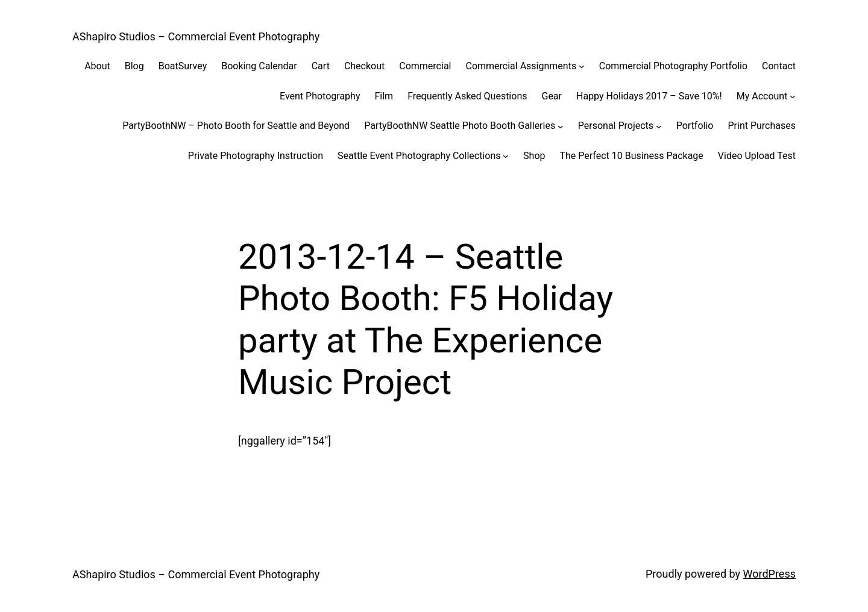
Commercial (425, 66)
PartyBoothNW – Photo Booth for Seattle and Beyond (236, 126)
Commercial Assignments (521, 66)
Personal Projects (616, 126)
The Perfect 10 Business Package (631, 156)
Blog (134, 66)
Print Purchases (762, 126)
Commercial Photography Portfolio (673, 66)
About (97, 66)
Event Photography (320, 96)
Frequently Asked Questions (467, 96)
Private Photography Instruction (256, 156)
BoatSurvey (183, 66)
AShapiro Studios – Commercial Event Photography (196, 36)
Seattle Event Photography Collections (419, 156)
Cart (321, 66)
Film (384, 96)
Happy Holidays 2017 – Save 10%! (649, 96)
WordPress (769, 574)
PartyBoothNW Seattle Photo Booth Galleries (460, 126)
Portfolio (695, 126)
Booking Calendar (259, 66)
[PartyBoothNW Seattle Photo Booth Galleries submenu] (561, 126)
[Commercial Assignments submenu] (582, 66)
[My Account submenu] (793, 96)
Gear (552, 96)
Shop (534, 156)
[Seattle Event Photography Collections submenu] (506, 156)
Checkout (364, 66)
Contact (779, 66)
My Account (762, 96)
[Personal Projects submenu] (659, 126)
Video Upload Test (757, 156)
